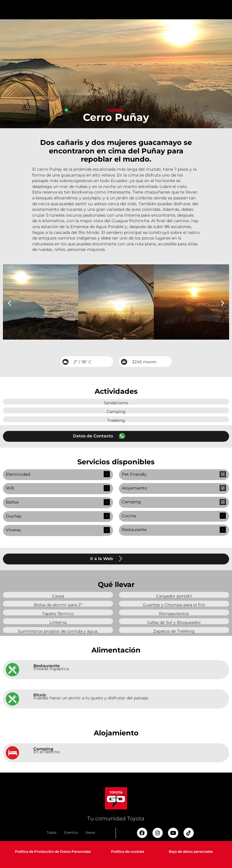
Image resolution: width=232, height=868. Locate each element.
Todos (52, 832)
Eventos (71, 832)
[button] (10, 303)
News (90, 832)
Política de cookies (128, 851)
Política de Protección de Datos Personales (53, 851)
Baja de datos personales (191, 851)
